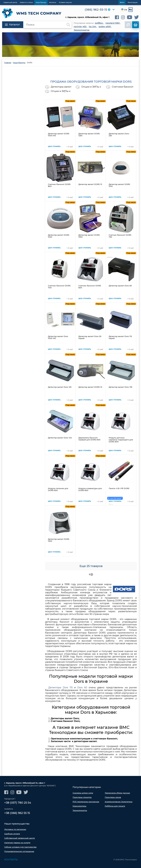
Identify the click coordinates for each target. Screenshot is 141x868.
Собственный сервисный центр (20, 838)
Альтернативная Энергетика (119, 802)
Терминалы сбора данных (117, 793)
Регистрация (133, 2)
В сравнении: (129, 24)
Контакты (11, 860)
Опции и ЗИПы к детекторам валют (92, 87)
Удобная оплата (12, 834)
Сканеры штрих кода (83, 793)
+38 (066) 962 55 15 (17, 813)
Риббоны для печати (115, 806)
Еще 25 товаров (91, 566)
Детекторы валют (61, 87)
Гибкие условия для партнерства (20, 847)
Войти (122, 2)
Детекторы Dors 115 (61, 687)
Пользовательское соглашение (19, 851)
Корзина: (136, 24)
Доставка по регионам (15, 829)
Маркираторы (79, 806)
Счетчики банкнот (123, 87)
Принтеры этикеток (82, 797)
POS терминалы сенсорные (86, 802)
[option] (70, 45)
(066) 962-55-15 (96, 10)
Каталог (12, 25)
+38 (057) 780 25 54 (18, 803)
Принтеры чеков (113, 797)
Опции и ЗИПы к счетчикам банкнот (62, 91)
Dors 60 (83, 687)
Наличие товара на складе (17, 843)
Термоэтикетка (80, 810)
